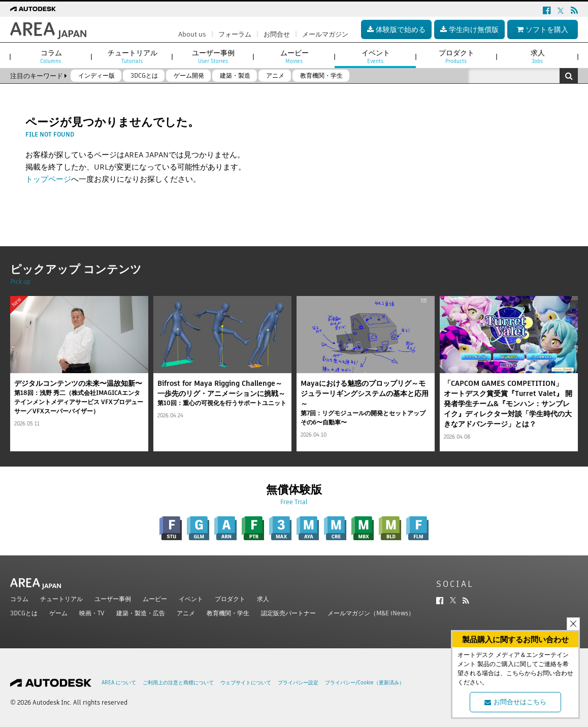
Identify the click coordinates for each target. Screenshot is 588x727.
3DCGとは (24, 613)
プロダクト (230, 599)
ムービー (155, 599)
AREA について (119, 683)
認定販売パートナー (288, 613)
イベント (191, 599)
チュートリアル (61, 599)
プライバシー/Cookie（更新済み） (365, 683)
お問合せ (277, 34)
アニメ (186, 613)
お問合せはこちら (515, 702)
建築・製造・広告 (141, 613)
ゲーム (58, 613)
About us (192, 34)
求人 (263, 599)
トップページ (48, 179)
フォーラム (235, 34)
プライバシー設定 (298, 683)
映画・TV (92, 613)
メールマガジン (325, 34)
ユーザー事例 (113, 599)
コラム (19, 599)
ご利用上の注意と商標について (178, 683)
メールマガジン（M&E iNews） (371, 613)
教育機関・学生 (228, 613)
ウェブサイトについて (246, 683)
